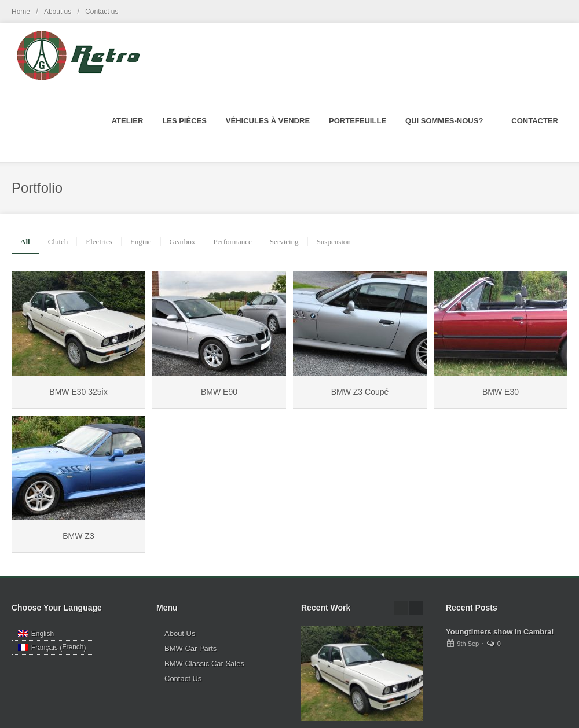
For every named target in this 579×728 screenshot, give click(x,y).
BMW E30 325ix (78, 392)
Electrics (99, 242)
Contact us (102, 12)
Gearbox (183, 242)
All (25, 242)
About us (58, 12)
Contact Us (183, 679)
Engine (141, 242)
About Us (180, 633)
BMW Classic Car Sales (204, 663)
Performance (232, 242)
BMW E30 (501, 392)
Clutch (58, 242)
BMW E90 (219, 392)
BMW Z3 (78, 536)
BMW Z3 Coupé (360, 392)
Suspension (334, 242)
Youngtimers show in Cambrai (500, 632)
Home (21, 12)
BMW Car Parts (190, 648)
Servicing (284, 242)
